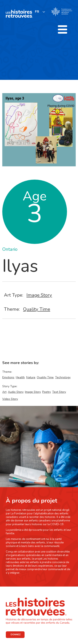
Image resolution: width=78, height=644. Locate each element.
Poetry (46, 392)
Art (4, 392)
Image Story (39, 295)
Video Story (10, 399)
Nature (31, 377)
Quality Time (37, 309)
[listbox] (40, 12)
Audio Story (16, 392)
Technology (63, 377)
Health (20, 377)
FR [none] (37, 12)
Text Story (59, 392)
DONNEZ (16, 635)
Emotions (8, 377)
